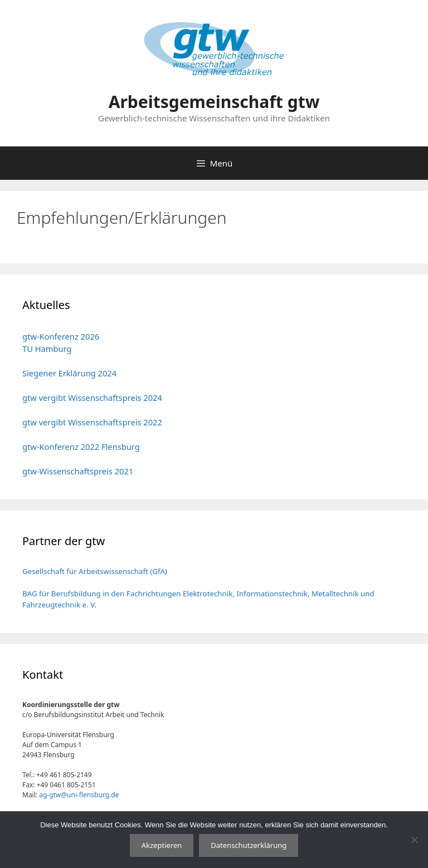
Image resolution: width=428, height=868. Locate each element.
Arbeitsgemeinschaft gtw (214, 102)
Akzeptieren (162, 845)
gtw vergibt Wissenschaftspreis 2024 (92, 398)
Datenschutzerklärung (249, 845)
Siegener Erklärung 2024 (69, 373)
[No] (414, 840)
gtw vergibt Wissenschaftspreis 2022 (92, 422)
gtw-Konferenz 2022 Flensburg (81, 447)
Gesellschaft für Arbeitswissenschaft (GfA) (95, 571)
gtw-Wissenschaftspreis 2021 (78, 471)
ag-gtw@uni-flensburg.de (79, 795)
